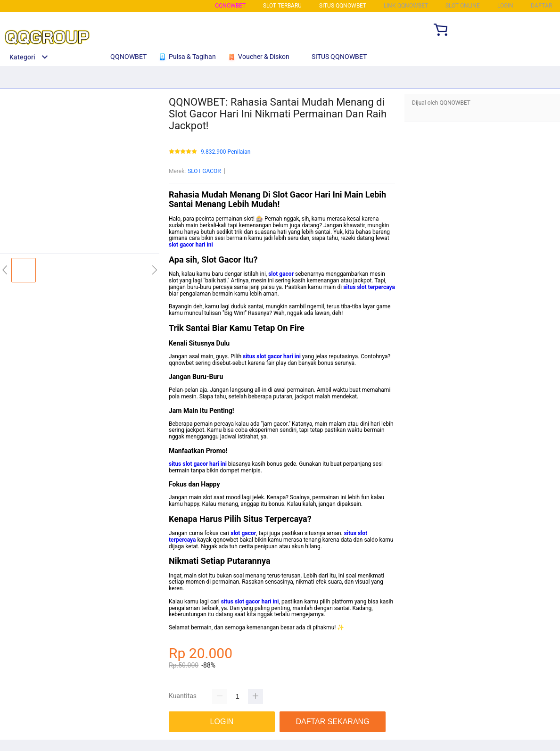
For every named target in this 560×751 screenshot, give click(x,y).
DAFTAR (541, 6)
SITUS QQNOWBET (343, 6)
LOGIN (505, 6)
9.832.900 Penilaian (226, 152)
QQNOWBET (230, 6)
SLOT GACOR (204, 171)
